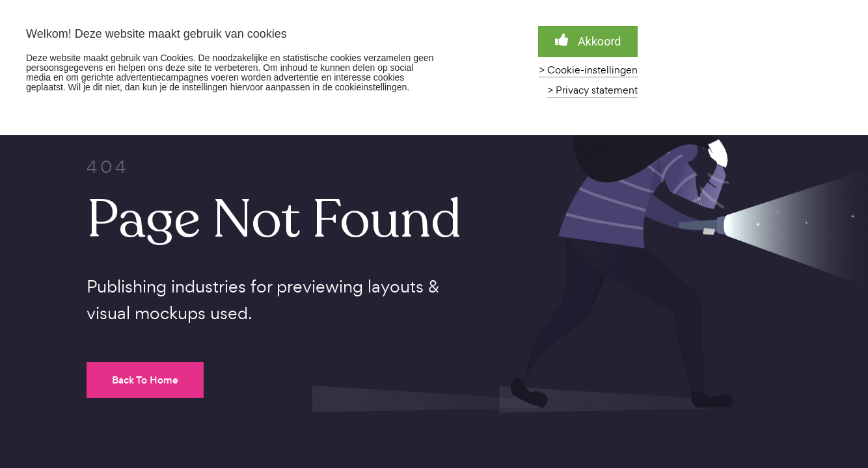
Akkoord (588, 41)
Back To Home (145, 380)
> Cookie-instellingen (588, 70)
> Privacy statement (592, 90)
